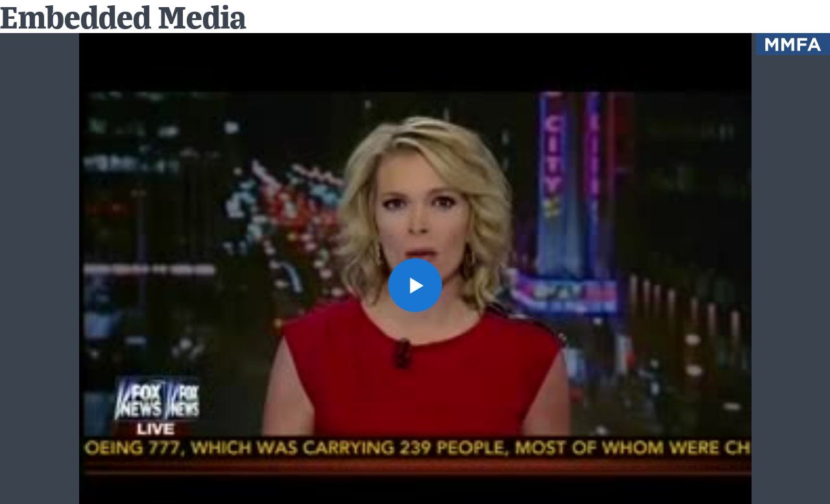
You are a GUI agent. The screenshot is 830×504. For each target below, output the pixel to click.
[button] (415, 285)
